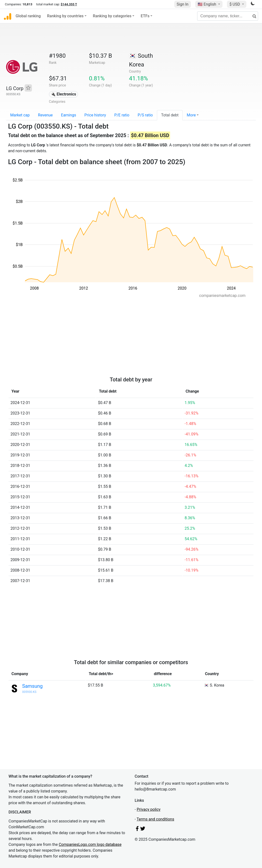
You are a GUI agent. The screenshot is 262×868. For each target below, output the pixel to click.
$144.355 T (69, 4)
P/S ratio (145, 115)
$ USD (235, 4)
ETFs (145, 16)
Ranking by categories (112, 16)
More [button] (191, 115)
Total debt (170, 115)
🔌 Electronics (63, 94)
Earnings (68, 115)
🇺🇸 (207, 4)
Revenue (45, 115)
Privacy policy (149, 809)
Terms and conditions (155, 819)
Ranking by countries (65, 16)
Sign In (183, 4)
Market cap (20, 115)
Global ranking (28, 16)
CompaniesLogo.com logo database (90, 844)
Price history (95, 115)
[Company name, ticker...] (228, 16)
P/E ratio (122, 115)
